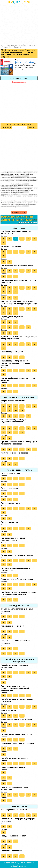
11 (22, 410)
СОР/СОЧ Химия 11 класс (19, 78)
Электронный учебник (25, 62)
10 (16, 410)
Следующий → (32, 128)
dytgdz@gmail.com (19, 866)
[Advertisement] (19, 24)
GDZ (19, 2)
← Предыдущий (6, 128)
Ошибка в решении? (19, 212)
